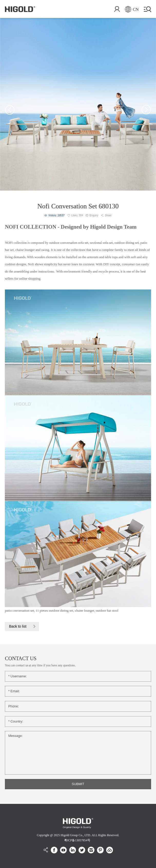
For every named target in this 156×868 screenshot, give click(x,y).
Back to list (18, 626)
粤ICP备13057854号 (77, 840)
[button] (10, 110)
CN (132, 9)
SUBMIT (78, 784)
